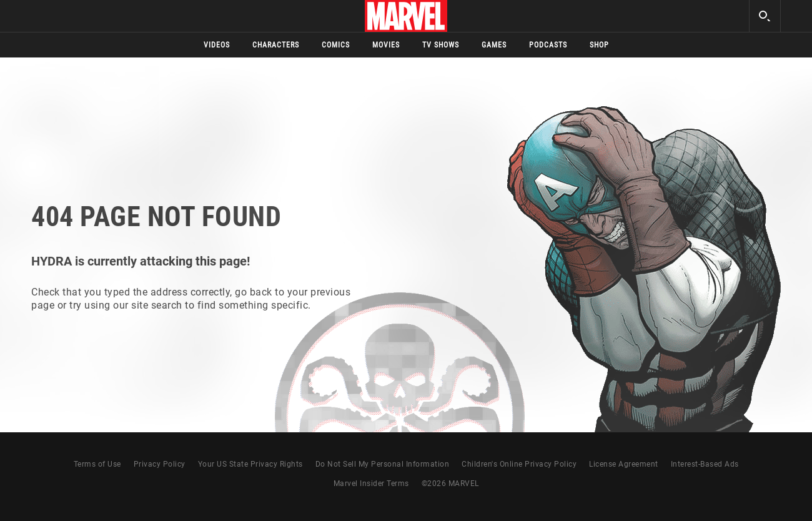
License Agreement (624, 464)
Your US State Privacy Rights (250, 464)
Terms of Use (97, 464)
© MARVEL (450, 484)
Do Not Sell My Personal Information (383, 464)
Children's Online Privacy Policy (519, 464)
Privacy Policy (160, 464)
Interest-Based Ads (705, 464)
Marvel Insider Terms (371, 484)
